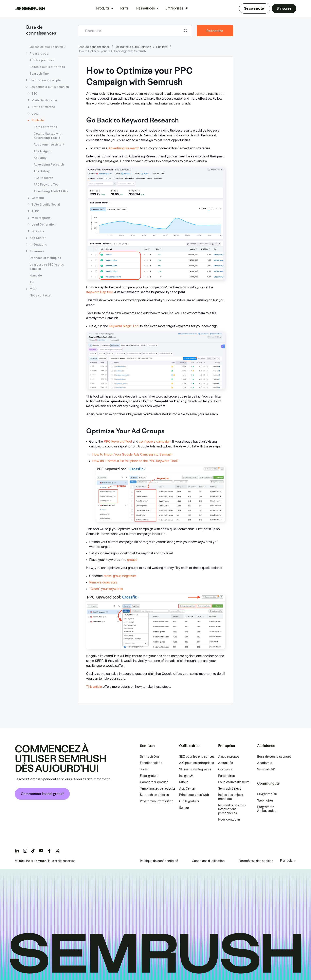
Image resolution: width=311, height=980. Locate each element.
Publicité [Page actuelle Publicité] (38, 120)
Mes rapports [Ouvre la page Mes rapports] (41, 218)
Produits (103, 8)
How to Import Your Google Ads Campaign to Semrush (132, 454)
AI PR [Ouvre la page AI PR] (35, 211)
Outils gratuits (189, 801)
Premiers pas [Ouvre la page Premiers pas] (39, 53)
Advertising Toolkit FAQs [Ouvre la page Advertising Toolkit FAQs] (51, 191)
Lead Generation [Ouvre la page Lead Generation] (44, 224)
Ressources (146, 8)
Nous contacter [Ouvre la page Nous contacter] (41, 295)
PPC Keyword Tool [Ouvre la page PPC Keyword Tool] (47, 184)
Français (286, 861)
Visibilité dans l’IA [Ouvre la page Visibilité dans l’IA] (44, 100)
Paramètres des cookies (256, 861)
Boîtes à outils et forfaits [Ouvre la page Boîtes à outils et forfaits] (47, 67)
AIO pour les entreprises (197, 763)
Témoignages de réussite (158, 789)
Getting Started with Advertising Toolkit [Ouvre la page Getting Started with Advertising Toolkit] (48, 136)
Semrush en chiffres (154, 795)
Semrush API (266, 769)
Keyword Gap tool (99, 292)
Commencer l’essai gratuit (42, 794)
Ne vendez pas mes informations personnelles (232, 809)
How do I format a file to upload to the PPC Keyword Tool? (135, 461)
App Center (187, 789)
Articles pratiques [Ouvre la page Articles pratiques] (42, 60)
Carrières (225, 769)
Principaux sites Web (194, 795)
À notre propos (229, 757)
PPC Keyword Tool (118, 441)
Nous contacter (229, 820)
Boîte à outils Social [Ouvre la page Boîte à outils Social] (46, 204)
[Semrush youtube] (41, 851)
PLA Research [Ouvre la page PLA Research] (43, 178)
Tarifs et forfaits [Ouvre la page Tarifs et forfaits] (45, 127)
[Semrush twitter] (57, 851)
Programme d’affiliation (157, 801)
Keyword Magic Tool (124, 326)
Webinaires (265, 801)
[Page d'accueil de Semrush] (30, 8)
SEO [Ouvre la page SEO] (35, 93)
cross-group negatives (120, 576)
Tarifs (124, 8)
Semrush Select (230, 789)
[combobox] (131, 31)
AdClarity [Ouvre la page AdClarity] (40, 158)
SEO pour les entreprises (197, 757)
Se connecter (255, 8)
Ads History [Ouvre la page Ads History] (42, 171)
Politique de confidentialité (159, 861)
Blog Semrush (267, 794)
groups (132, 560)
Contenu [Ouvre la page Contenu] (38, 198)
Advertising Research (124, 148)
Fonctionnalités (151, 763)
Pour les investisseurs (234, 782)
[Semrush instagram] (25, 851)
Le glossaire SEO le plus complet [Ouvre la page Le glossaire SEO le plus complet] (47, 267)
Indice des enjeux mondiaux (231, 797)
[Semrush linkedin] (17, 851)
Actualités (226, 763)
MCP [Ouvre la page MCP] (33, 289)
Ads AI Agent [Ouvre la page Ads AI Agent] (43, 151)
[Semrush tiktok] (33, 851)
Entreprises (174, 8)
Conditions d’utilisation (208, 861)
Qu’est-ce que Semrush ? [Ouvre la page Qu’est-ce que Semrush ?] (48, 47)
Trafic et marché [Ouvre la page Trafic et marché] (43, 107)
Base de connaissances (94, 47)
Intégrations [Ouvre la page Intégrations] (38, 244)
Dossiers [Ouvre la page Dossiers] (38, 231)
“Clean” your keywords (106, 589)
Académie (265, 763)
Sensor (184, 808)
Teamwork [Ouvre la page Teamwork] (37, 251)
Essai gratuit (149, 776)
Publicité (162, 47)
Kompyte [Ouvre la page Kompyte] (36, 275)
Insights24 (186, 776)
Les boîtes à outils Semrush (133, 47)
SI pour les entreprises (195, 769)
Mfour (184, 782)
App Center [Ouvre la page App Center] (38, 238)
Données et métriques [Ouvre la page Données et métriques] (45, 258)
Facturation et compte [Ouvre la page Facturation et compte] (45, 80)
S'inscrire (284, 8)
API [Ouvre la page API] (32, 282)
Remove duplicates (103, 582)
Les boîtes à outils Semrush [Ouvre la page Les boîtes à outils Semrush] (49, 87)
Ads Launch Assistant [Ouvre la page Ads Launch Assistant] (49, 144)
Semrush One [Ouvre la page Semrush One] (39, 73)
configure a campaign (155, 441)
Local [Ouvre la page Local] (36, 113)
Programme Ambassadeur (267, 809)
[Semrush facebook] (49, 851)
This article (94, 687)
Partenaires (226, 776)
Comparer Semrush (154, 782)
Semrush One (150, 757)
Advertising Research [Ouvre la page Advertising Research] (49, 164)
